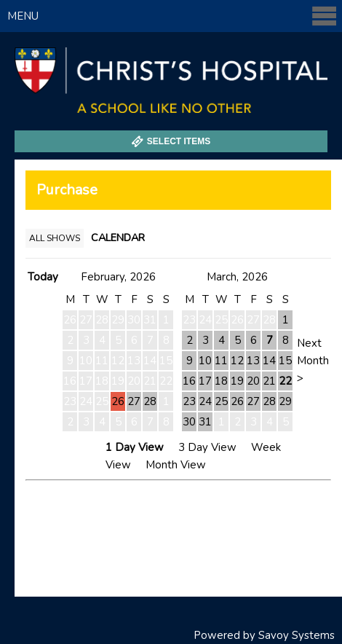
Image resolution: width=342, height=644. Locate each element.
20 (253, 381)
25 (221, 401)
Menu (173, 16)
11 (221, 361)
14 (269, 361)
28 (150, 401)
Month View (176, 465)
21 (269, 381)
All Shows (55, 238)
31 (205, 422)
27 (134, 401)
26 (118, 401)
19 (237, 381)
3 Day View (207, 447)
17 (205, 381)
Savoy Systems (297, 635)
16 (189, 381)
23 (189, 401)
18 (221, 381)
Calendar (118, 237)
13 (253, 361)
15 (285, 361)
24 (205, 401)
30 (189, 422)
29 (285, 401)
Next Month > (313, 361)
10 (205, 361)
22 (285, 381)
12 (237, 361)
